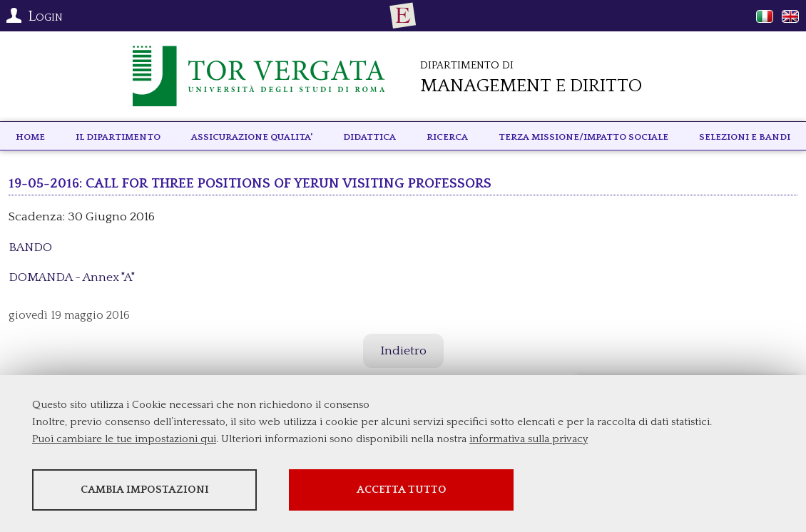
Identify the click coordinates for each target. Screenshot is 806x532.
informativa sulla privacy (529, 439)
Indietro (403, 351)
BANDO (30, 247)
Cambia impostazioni (145, 490)
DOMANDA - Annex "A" (72, 277)
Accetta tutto (402, 490)
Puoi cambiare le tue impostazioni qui (124, 439)
